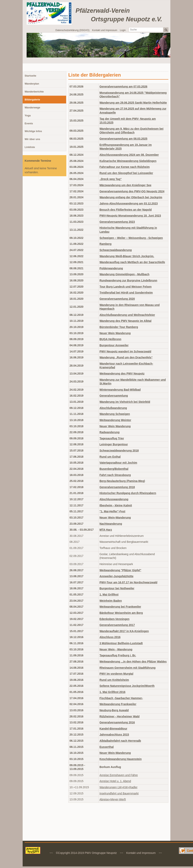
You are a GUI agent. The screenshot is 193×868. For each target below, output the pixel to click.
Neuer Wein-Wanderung (115, 518)
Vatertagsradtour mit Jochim (118, 463)
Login (123, 30)
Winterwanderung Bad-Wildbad (120, 390)
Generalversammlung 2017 (117, 625)
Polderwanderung (111, 268)
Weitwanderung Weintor (115, 420)
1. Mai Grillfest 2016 (112, 692)
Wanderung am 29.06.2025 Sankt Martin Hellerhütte (133, 103)
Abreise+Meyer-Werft (113, 799)
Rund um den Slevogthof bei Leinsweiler (126, 173)
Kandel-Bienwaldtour (113, 729)
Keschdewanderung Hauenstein (121, 759)
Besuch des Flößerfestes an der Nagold (126, 210)
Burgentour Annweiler (114, 345)
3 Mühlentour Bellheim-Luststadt (121, 643)
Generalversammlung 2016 (117, 722)
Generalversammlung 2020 (117, 299)
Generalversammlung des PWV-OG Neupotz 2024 (132, 191)
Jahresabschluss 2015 (114, 735)
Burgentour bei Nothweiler (117, 588)
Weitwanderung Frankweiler (118, 704)
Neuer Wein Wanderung (115, 333)
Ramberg (106, 244)
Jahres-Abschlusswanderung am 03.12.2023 (129, 203)
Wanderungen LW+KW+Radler (118, 787)
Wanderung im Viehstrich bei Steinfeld (125, 402)
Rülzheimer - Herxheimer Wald (120, 716)
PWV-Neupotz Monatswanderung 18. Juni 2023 (130, 216)
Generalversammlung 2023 (117, 222)
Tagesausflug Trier (112, 438)
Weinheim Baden (111, 601)
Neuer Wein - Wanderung (116, 649)
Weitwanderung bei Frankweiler (120, 607)
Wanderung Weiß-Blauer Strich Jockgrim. (127, 256)
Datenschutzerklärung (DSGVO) (72, 30)
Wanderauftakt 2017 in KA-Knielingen (124, 631)
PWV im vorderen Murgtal (116, 674)
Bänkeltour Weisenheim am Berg (121, 613)
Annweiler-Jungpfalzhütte (116, 576)
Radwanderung (110, 432)
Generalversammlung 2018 (117, 487)
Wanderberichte (34, 92)
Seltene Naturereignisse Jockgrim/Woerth (127, 686)
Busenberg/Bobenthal (114, 469)
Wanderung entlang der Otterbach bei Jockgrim (131, 197)
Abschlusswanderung (114, 499)
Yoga (28, 115)
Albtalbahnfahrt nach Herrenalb (120, 741)
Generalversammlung (114, 396)
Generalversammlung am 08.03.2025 (123, 139)
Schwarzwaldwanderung (116, 250)
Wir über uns (32, 139)
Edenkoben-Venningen (114, 619)
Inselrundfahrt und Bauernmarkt (119, 793)
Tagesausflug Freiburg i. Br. (118, 655)
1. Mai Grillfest (109, 595)
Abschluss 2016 (110, 637)
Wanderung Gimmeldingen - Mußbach (124, 274)
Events (29, 123)
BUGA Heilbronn (110, 339)
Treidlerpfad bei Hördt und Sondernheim (126, 293)
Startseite (30, 76)
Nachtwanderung (111, 524)
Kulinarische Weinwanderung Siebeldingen (128, 161)
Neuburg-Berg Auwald (114, 710)
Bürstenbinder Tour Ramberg (119, 327)
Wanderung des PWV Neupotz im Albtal (125, 321)
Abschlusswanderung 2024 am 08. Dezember (129, 155)
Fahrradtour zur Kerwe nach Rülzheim (125, 167)
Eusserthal (107, 747)
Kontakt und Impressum (105, 30)
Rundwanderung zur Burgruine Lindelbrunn (128, 280)
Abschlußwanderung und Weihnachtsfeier (127, 315)
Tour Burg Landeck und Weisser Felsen (125, 287)
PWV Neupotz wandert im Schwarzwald (125, 351)
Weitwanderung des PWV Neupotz (122, 374)
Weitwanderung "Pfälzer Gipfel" (120, 570)
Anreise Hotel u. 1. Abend (115, 781)
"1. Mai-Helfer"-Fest (112, 511)
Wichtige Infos (33, 131)
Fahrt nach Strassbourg (115, 475)
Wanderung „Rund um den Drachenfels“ (126, 357)
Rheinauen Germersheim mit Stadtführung (127, 668)
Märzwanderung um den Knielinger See (125, 185)
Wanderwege (32, 108)
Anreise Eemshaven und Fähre (119, 775)
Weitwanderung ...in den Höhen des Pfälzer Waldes (133, 662)
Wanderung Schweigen (115, 414)
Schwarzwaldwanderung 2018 (119, 451)
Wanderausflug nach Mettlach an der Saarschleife (132, 262)
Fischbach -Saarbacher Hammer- (121, 698)
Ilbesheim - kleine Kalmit (116, 505)
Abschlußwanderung (113, 408)
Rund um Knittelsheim (114, 680)
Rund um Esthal (110, 457)
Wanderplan (32, 84)
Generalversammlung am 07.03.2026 (123, 87)
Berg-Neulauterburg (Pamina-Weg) (122, 481)
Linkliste (30, 147)
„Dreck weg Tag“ (111, 179)
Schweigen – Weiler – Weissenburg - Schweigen (131, 238)
